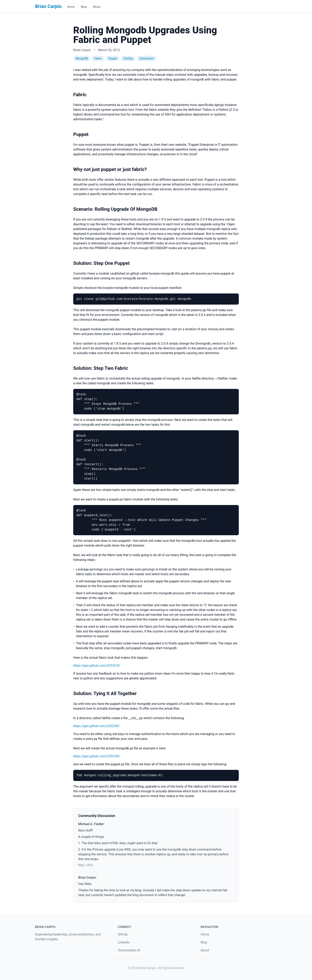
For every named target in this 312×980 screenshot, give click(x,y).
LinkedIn (124, 942)
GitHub (123, 934)
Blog (84, 7)
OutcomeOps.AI (129, 950)
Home (71, 7)
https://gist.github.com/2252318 (96, 666)
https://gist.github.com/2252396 (96, 756)
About (97, 7)
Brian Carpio (48, 6)
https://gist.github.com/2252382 (96, 726)
